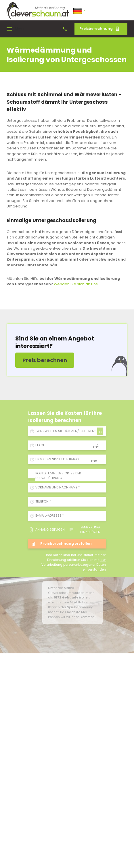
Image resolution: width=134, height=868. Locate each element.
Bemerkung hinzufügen (85, 530)
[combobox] (69, 431)
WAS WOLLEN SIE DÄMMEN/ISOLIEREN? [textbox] (66, 431)
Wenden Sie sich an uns (76, 284)
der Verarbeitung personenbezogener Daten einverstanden (74, 565)
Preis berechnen (45, 360)
